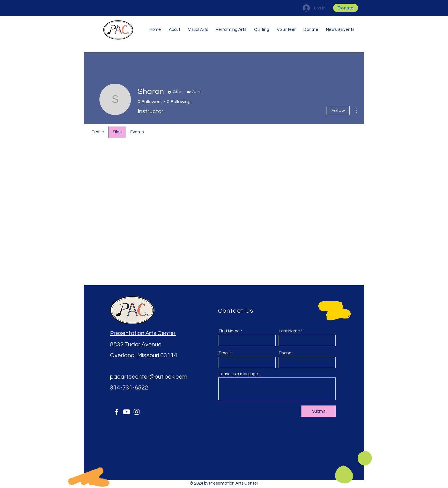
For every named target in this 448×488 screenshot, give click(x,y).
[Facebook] (117, 412)
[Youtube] (127, 412)
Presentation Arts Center (143, 333)
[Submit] (319, 411)
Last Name (289, 331)
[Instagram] (137, 412)
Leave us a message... (240, 374)
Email (224, 353)
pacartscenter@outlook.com (149, 377)
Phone (285, 353)
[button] (346, 8)
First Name (229, 331)
